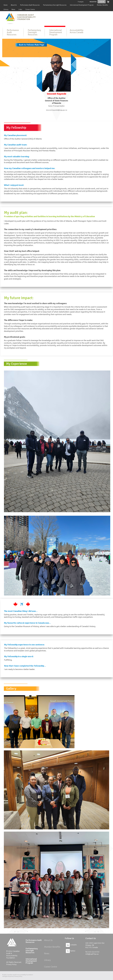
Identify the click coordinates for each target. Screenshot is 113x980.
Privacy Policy (11, 964)
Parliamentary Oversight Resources (55, 5)
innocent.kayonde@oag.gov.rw (57, 110)
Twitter (71, 951)
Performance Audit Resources (30, 5)
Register (93, 2)
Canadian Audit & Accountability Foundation (20, 975)
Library (6, 9)
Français (81, 2)
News (13, 9)
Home (6, 5)
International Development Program (82, 5)
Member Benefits (102, 5)
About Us (14, 5)
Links (20, 9)
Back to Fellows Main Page (32, 45)
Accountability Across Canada (77, 31)
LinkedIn (71, 945)
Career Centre (30, 9)
